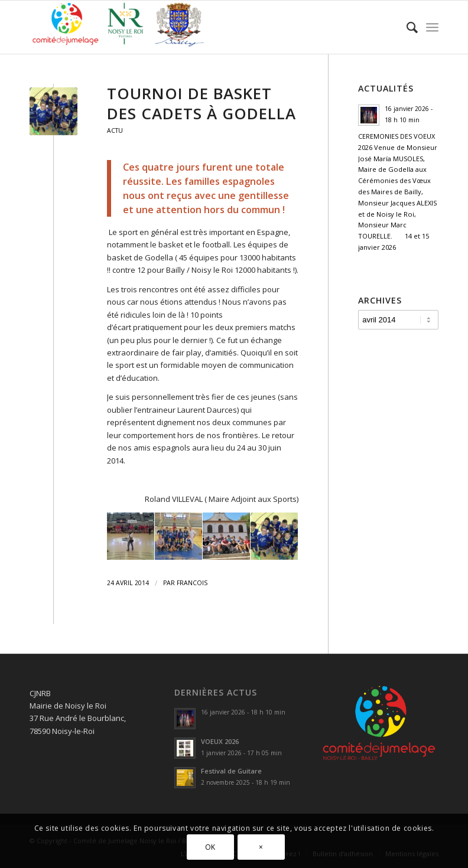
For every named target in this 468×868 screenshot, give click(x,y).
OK (210, 847)
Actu (115, 130)
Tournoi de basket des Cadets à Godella (201, 103)
